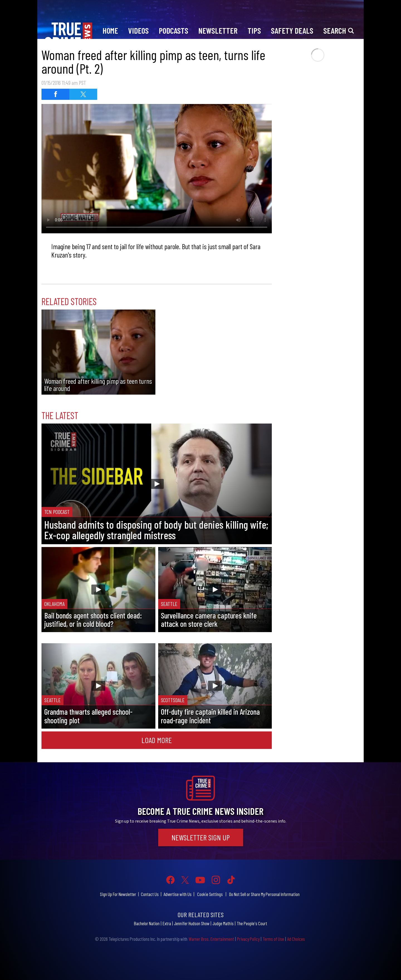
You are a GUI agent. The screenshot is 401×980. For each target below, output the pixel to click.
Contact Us (150, 894)
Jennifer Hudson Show (192, 923)
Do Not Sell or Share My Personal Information (264, 894)
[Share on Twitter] (83, 94)
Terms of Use (273, 939)
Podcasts (173, 30)
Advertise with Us (178, 894)
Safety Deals (292, 30)
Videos (138, 30)
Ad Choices (296, 939)
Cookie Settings (210, 894)
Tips (254, 30)
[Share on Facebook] (55, 94)
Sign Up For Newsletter (118, 894)
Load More (157, 740)
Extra (167, 923)
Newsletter (218, 30)
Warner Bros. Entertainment (211, 939)
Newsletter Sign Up (201, 837)
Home (110, 30)
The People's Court (252, 923)
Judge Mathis (223, 923)
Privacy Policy (248, 939)
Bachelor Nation (147, 923)
